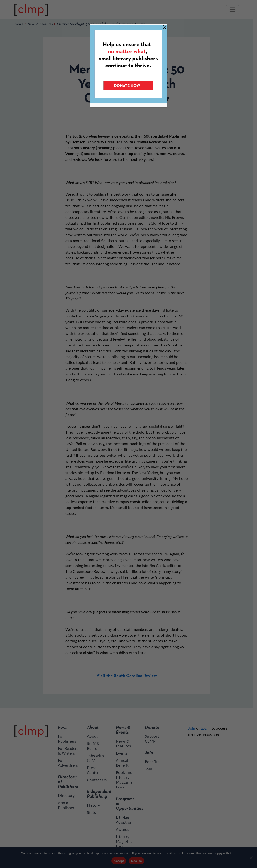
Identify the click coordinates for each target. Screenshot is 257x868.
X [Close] (165, 27)
